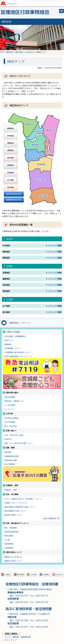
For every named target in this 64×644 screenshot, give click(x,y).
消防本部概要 (10, 397)
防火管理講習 (10, 464)
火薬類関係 (9, 548)
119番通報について (12, 348)
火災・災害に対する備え (14, 435)
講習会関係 (9, 536)
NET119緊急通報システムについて (18, 356)
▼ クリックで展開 (54, 246)
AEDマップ (9, 340)
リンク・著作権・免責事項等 (18, 637)
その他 (7, 540)
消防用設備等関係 (12, 532)
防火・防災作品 (11, 426)
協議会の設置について (13, 561)
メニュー (12, 4)
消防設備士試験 (11, 460)
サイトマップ (11, 640)
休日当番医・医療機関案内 (15, 336)
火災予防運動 (10, 422)
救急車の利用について (13, 515)
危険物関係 (9, 544)
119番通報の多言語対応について (17, 352)
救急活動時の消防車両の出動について (20, 507)
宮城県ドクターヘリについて (16, 503)
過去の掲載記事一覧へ (52, 518)
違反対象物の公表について (15, 511)
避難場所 (8, 344)
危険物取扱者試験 (12, 456)
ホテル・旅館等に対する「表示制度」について (23, 499)
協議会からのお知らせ (13, 557)
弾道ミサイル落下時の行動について (19, 443)
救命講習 (8, 452)
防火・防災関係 (11, 528)
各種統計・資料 (11, 490)
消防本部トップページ (20, 323)
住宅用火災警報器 (12, 418)
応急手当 (8, 439)
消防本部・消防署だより (14, 401)
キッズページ (10, 409)
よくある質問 (10, 405)
